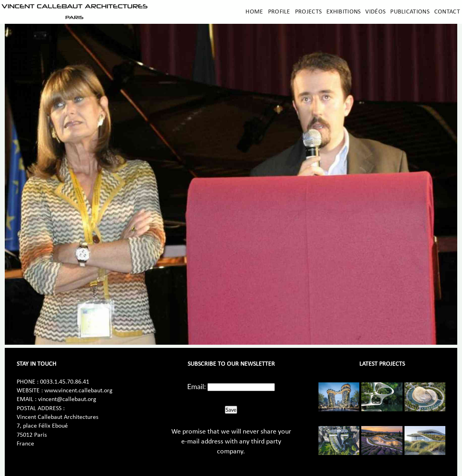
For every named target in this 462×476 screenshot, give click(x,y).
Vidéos (375, 12)
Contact (447, 12)
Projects (308, 12)
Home (254, 12)
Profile (279, 12)
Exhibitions (343, 12)
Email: (196, 386)
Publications (410, 12)
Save (231, 410)
